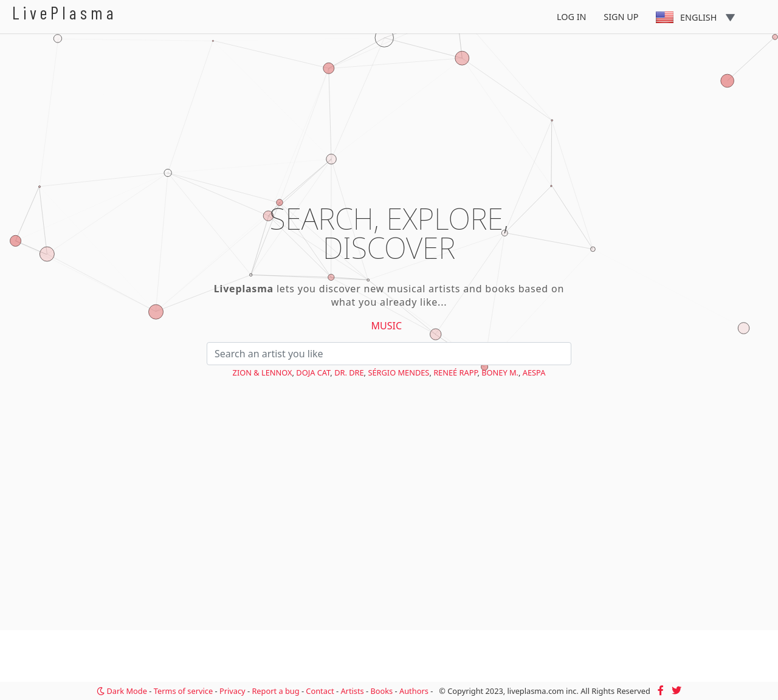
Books (381, 691)
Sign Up (621, 17)
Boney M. (500, 372)
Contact (320, 691)
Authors (414, 691)
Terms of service (183, 691)
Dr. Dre (349, 372)
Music (387, 326)
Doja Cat (313, 372)
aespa (534, 372)
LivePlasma (65, 12)
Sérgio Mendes (398, 372)
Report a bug (275, 691)
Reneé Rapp (455, 372)
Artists (352, 691)
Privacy (232, 691)
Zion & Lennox (263, 372)
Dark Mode (122, 691)
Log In (572, 17)
